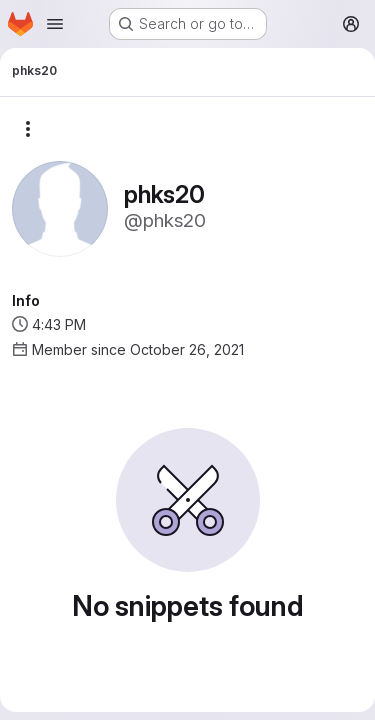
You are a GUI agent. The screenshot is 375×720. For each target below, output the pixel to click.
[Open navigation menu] (55, 24)
